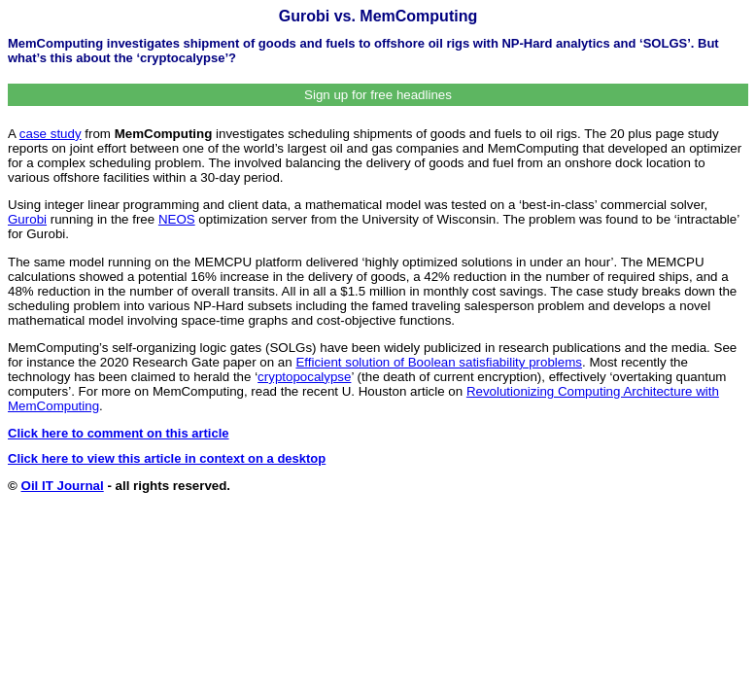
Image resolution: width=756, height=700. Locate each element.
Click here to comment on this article (119, 433)
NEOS (177, 219)
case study (51, 134)
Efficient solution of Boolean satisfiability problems (439, 362)
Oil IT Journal (63, 486)
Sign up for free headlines (378, 95)
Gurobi (27, 219)
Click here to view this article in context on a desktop (167, 458)
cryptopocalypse (304, 377)
